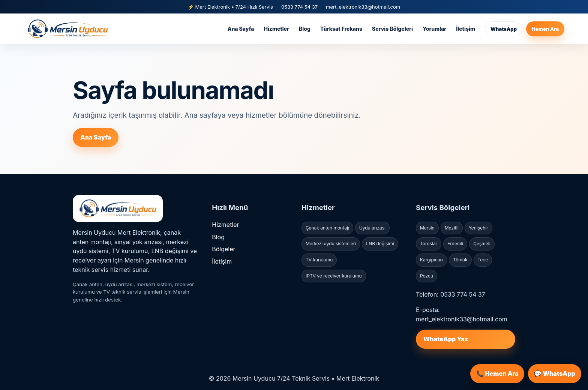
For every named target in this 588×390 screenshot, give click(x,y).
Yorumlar (434, 29)
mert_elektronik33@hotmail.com (363, 7)
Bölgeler (223, 249)
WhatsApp (504, 29)
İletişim (466, 29)
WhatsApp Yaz (446, 339)
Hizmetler (276, 29)
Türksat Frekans (341, 29)
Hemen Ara (545, 29)
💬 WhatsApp (555, 373)
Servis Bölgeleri (392, 29)
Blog (305, 29)
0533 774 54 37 (299, 7)
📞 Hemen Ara (497, 373)
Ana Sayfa (241, 29)
